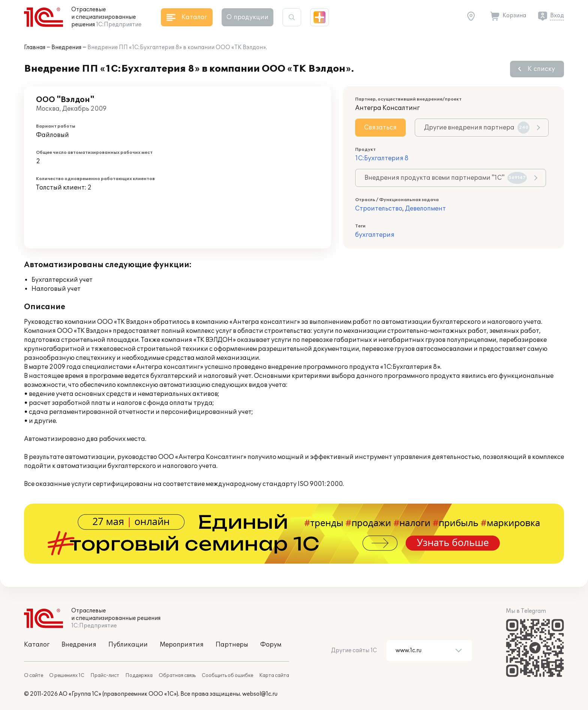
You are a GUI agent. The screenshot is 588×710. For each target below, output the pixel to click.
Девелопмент (425, 209)
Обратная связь (177, 675)
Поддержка (139, 675)
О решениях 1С (67, 675)
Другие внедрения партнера (477, 128)
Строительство (379, 209)
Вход (557, 16)
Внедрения (66, 47)
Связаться (380, 128)
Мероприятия (182, 645)
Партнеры (232, 645)
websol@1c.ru (260, 694)
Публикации (128, 645)
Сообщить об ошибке (227, 675)
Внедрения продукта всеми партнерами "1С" (446, 178)
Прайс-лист (105, 675)
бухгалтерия (375, 235)
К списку (541, 69)
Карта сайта (274, 675)
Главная (35, 47)
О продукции (247, 17)
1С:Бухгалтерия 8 (382, 158)
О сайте (34, 675)
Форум (271, 645)
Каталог (37, 645)
